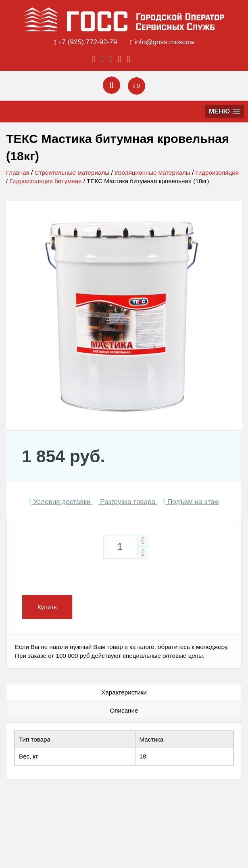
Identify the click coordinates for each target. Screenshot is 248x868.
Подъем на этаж (191, 502)
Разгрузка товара (128, 502)
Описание (124, 710)
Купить (47, 607)
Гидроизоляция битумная (45, 181)
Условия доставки (61, 502)
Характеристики (124, 692)
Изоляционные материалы (152, 173)
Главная (18, 173)
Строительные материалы (72, 173)
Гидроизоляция (217, 173)
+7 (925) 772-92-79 (87, 42)
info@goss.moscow (165, 42)
